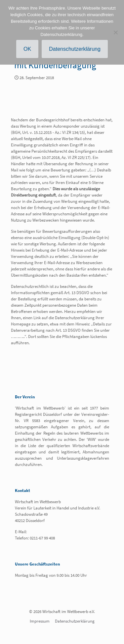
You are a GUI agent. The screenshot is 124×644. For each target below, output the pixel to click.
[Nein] (116, 32)
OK (27, 49)
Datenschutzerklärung (75, 621)
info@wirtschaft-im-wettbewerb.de (59, 532)
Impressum (40, 621)
